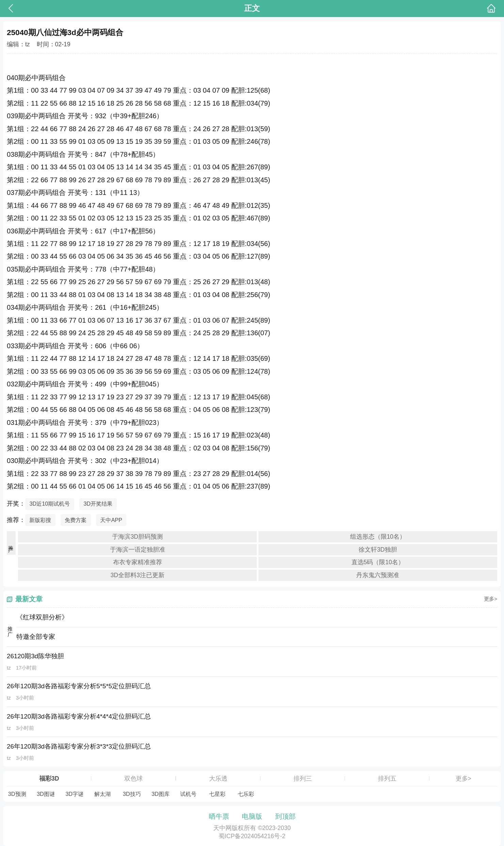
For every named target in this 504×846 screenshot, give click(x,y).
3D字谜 (74, 794)
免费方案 (76, 520)
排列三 (303, 779)
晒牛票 (219, 816)
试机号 (188, 794)
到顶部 (285, 816)
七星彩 (217, 794)
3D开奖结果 (98, 504)
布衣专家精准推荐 (138, 562)
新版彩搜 (40, 520)
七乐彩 (246, 794)
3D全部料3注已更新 (138, 575)
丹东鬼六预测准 (378, 575)
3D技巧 (132, 794)
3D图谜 (46, 794)
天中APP (111, 520)
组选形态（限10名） (378, 537)
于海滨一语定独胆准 (138, 550)
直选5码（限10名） (378, 562)
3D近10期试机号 (50, 504)
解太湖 (103, 794)
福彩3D (49, 779)
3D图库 (161, 794)
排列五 (387, 779)
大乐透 (218, 779)
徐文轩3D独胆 (378, 550)
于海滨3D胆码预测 (137, 537)
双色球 (133, 779)
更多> (491, 599)
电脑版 (252, 816)
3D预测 (17, 794)
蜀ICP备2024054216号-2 (252, 836)
